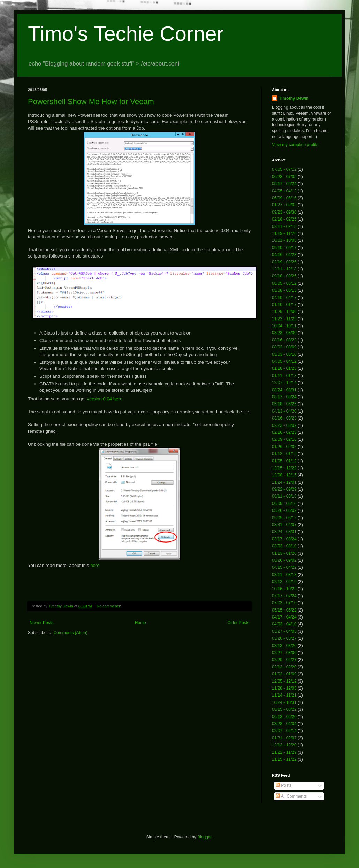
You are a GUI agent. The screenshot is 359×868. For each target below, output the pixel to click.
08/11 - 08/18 (284, 496)
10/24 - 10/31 (284, 702)
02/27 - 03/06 (284, 653)
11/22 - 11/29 (284, 319)
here (95, 565)
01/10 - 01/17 (284, 305)
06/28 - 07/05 (284, 177)
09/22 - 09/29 (284, 489)
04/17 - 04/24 (284, 617)
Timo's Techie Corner (126, 34)
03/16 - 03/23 (284, 418)
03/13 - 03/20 (284, 646)
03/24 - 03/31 (284, 532)
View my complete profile (295, 145)
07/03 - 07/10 (284, 603)
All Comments (291, 796)
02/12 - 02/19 (284, 582)
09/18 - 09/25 (284, 276)
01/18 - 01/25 (284, 368)
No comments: (109, 606)
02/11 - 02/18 (284, 226)
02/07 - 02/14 (284, 731)
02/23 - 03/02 (284, 425)
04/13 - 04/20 (284, 411)
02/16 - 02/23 (284, 432)
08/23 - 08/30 (284, 333)
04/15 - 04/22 (284, 567)
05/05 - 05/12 (284, 518)
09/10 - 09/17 (284, 248)
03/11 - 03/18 (284, 575)
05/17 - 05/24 (284, 184)
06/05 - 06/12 (284, 283)
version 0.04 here (105, 399)
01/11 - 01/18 (284, 376)
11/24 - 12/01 (284, 482)
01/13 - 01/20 (284, 553)
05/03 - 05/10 (284, 354)
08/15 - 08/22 (284, 709)
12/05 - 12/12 (284, 681)
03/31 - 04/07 (284, 525)
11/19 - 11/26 (284, 233)
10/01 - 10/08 (284, 240)
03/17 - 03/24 (284, 539)
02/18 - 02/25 (284, 219)
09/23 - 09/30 (284, 212)
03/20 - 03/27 (284, 638)
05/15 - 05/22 (284, 610)
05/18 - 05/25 (284, 404)
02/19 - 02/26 (284, 262)
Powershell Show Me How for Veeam (91, 102)
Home (140, 623)
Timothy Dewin (294, 98)
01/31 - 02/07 (284, 738)
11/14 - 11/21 (284, 695)
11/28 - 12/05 (284, 688)
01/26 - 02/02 (284, 447)
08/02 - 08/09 (284, 347)
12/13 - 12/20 (284, 745)
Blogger (204, 837)
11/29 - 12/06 (284, 312)
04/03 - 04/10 (284, 624)
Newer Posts (41, 623)
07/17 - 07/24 (284, 596)
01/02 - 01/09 (284, 674)
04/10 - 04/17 (284, 298)
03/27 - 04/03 (284, 631)
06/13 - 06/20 (284, 717)
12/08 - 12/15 (284, 475)
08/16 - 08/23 (284, 340)
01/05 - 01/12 (284, 461)
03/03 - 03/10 (284, 546)
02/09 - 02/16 (284, 439)
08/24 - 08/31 (284, 390)
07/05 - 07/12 (284, 169)
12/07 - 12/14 (284, 383)
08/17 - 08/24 (284, 397)
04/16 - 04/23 (284, 255)
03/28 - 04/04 (284, 724)
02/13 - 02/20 (284, 667)
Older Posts (238, 623)
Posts (284, 785)
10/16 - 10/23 (284, 589)
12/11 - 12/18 (284, 269)
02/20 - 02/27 (284, 660)
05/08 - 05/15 (284, 290)
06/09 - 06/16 (284, 198)
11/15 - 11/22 (284, 759)
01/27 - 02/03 (284, 205)
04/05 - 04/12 (284, 191)
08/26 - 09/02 (284, 560)
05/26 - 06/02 (284, 510)
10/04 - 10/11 (284, 326)
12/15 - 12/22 (284, 468)
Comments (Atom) (70, 633)
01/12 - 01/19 (284, 454)
